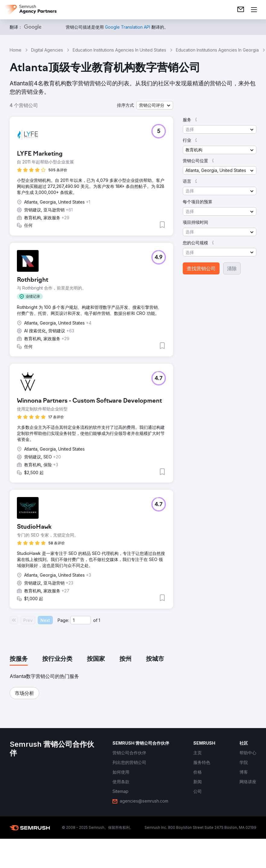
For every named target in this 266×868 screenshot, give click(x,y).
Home (16, 50)
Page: (63, 620)
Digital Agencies (47, 50)
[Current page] (81, 620)
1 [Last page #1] (99, 620)
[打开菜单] (254, 10)
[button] (155, 105)
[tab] (19, 659)
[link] (241, 10)
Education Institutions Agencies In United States (119, 50)
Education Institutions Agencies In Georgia (217, 50)
